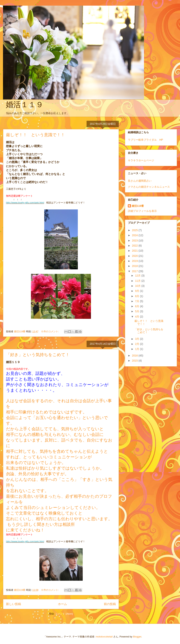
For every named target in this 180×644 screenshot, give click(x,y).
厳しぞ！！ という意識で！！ (35, 135)
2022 (135, 246)
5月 (137, 311)
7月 (137, 301)
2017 (135, 271)
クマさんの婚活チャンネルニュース (149, 187)
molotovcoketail (104, 637)
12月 (138, 276)
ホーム (62, 604)
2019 (135, 261)
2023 (135, 241)
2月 (137, 344)
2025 (135, 230)
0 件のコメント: (50, 331)
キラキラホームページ (141, 160)
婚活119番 (138, 206)
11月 (138, 281)
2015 (135, 361)
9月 (137, 291)
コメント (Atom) (64, 614)
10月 (138, 286)
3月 (137, 339)
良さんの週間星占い (140, 181)
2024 (135, 235)
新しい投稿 (13, 604)
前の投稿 (110, 604)
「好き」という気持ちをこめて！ (38, 355)
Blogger (137, 637)
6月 (137, 306)
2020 (135, 256)
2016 (135, 356)
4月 (137, 317)
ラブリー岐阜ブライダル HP (145, 140)
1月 (137, 349)
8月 (137, 296)
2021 (135, 251)
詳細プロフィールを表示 (142, 211)
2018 (135, 266)
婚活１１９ (25, 105)
